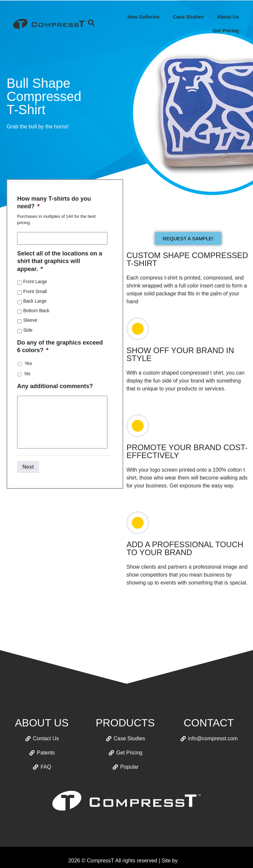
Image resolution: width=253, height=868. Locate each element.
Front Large (35, 282)
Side (28, 330)
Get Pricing (226, 31)
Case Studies (188, 17)
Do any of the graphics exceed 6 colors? (60, 346)
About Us (228, 17)
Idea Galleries (144, 17)
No (27, 374)
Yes (28, 363)
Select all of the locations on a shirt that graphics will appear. (60, 261)
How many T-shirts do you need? (54, 202)
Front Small (35, 291)
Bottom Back (36, 311)
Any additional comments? (55, 386)
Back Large (35, 301)
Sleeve (30, 320)
